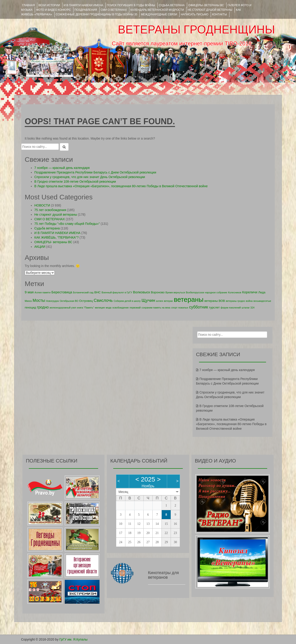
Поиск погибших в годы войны (131, 5)
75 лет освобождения (50, 210)
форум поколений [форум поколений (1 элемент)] (231, 308)
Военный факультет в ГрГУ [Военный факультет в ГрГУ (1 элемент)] (117, 292)
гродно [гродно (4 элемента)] (43, 307)
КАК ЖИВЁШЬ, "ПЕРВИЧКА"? (57, 237)
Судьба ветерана (172, 5)
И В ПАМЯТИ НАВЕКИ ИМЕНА (83, 5)
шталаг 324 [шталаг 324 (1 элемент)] (248, 308)
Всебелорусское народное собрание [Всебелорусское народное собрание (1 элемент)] (206, 292)
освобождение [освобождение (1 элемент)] (121, 308)
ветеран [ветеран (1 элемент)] (168, 301)
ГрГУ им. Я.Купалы (74, 639)
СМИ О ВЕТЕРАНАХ (114, 10)
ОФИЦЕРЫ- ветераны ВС (206, 5)
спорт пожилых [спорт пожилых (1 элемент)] (180, 308)
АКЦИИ (40, 247)
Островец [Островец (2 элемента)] (86, 301)
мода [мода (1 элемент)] (109, 308)
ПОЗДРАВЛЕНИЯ (86, 10)
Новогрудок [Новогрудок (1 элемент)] (52, 301)
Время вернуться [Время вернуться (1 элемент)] (175, 292)
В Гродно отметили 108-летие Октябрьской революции (75, 182)
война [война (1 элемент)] (249, 301)
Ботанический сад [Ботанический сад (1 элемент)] (83, 292)
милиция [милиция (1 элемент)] (100, 308)
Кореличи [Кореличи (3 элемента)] (250, 292)
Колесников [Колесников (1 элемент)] (235, 292)
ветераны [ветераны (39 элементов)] (189, 299)
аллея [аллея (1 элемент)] (159, 301)
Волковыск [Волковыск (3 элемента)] (141, 292)
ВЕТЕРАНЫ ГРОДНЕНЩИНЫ (196, 30)
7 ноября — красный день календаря (62, 168)
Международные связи (159, 14)
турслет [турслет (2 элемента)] (214, 307)
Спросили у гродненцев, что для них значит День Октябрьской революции (90, 177)
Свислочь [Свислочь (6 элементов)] (103, 300)
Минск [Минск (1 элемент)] (28, 301)
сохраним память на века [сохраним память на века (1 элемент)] (156, 308)
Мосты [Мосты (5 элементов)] (39, 300)
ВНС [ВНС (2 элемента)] (97, 292)
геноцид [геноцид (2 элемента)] (30, 307)
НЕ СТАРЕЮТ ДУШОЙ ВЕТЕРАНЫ (210, 10)
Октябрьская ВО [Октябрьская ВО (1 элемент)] (69, 301)
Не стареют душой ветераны (56, 215)
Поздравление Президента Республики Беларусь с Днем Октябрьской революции (95, 172)
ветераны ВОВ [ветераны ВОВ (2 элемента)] (215, 301)
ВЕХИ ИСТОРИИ (49, 5)
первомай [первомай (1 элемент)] (135, 308)
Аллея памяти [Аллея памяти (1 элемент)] (43, 292)
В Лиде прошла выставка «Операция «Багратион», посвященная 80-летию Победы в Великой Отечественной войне (121, 186)
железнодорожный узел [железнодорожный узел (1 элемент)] (63, 308)
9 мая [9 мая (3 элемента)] (29, 292)
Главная (28, 5)
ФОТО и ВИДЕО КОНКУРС (53, 10)
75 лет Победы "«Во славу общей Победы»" (67, 224)
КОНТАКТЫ (219, 14)
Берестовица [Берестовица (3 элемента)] (62, 292)
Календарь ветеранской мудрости (157, 10)
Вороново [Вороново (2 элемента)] (158, 292)
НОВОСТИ (42, 205)
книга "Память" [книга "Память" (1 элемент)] (86, 308)
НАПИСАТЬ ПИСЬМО (195, 14)
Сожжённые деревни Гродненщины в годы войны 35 (97, 14)
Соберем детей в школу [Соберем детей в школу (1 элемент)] (127, 301)
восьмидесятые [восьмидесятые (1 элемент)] (262, 301)
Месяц (123, 492)
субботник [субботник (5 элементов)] (199, 307)
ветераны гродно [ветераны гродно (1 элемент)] (235, 301)
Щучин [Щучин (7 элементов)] (148, 300)
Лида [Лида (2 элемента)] (262, 292)
